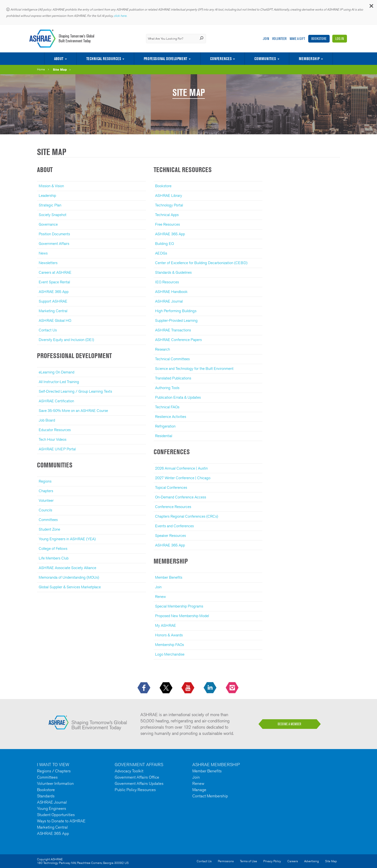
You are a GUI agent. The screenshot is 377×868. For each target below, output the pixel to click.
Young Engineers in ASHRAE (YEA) (67, 539)
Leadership (47, 195)
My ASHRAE (166, 625)
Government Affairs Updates (139, 783)
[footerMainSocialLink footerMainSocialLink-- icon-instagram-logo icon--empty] (233, 688)
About (59, 59)
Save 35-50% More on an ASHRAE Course (73, 411)
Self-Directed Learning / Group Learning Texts (75, 391)
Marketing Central (53, 311)
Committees (48, 520)
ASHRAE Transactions (173, 330)
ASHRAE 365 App (54, 292)
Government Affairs (54, 244)
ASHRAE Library (169, 195)
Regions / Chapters (54, 771)
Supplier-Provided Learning (176, 320)
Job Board (47, 420)
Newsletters (48, 263)
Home (41, 69)
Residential (164, 436)
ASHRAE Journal (169, 301)
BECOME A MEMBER (289, 724)
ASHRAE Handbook (171, 292)
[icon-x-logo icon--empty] (167, 688)
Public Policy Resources (135, 790)
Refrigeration (165, 426)
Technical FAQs (167, 407)
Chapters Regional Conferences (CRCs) (187, 516)
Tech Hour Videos (53, 439)
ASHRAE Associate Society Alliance (67, 568)
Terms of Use (248, 861)
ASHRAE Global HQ (55, 320)
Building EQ (164, 244)
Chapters (46, 491)
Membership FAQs (170, 645)
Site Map (60, 69)
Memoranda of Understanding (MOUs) (69, 577)
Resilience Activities (171, 417)
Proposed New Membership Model (182, 616)
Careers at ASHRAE (55, 272)
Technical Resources (104, 59)
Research (163, 349)
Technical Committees (172, 359)
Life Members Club (54, 558)
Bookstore (319, 39)
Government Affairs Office (137, 777)
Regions (45, 481)
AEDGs (161, 253)
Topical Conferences (171, 487)
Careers (293, 861)
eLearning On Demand (57, 372)
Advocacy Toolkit (129, 771)
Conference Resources (173, 507)
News (43, 253)
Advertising (311, 861)
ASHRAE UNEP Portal (57, 449)
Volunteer (279, 39)
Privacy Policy (272, 861)
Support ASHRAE (53, 301)
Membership (309, 59)
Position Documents (54, 234)
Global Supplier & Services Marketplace (70, 587)
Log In (340, 39)
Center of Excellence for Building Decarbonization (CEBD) (201, 263)
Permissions (226, 861)
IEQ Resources (167, 282)
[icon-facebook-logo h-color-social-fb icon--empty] (144, 688)
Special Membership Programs (179, 606)
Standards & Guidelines (173, 272)
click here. (121, 16)
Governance (48, 224)
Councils (45, 510)
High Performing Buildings (176, 311)
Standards (46, 796)
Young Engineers (52, 808)
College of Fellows (53, 549)
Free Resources (167, 224)
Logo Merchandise (170, 654)
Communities (265, 59)
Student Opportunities (56, 815)
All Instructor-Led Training (59, 382)
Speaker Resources (170, 536)
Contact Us (48, 330)
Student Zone (49, 529)
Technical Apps (167, 215)
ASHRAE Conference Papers (178, 340)
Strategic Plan (50, 205)
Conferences (221, 59)
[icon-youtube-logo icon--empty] (188, 688)
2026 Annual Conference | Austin (181, 468)
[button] (371, 7)
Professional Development (165, 59)
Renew (160, 597)
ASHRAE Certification (56, 401)
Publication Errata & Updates (178, 397)
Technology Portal (169, 205)
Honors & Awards (169, 635)
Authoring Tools (167, 388)
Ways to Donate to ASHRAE (61, 821)
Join (266, 39)
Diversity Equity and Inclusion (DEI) (66, 340)
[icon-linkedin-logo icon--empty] (210, 688)
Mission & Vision (51, 186)
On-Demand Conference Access (181, 497)
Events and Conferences (174, 526)
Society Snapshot (53, 215)
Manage (199, 790)
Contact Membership (210, 796)
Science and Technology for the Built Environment (194, 369)
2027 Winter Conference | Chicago (183, 478)
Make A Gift (297, 39)
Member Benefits (169, 577)
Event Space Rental (54, 282)
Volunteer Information (55, 783)
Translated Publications (173, 378)
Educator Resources (55, 430)
